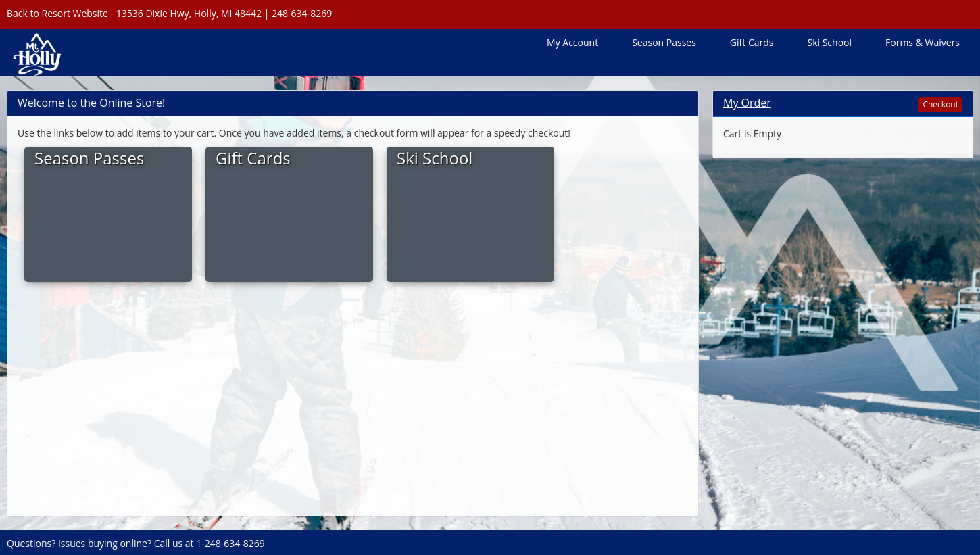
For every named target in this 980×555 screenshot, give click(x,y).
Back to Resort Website (57, 13)
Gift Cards (752, 42)
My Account (572, 42)
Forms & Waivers (923, 42)
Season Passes (664, 42)
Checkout (940, 104)
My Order (747, 103)
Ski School (829, 42)
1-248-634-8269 (230, 543)
